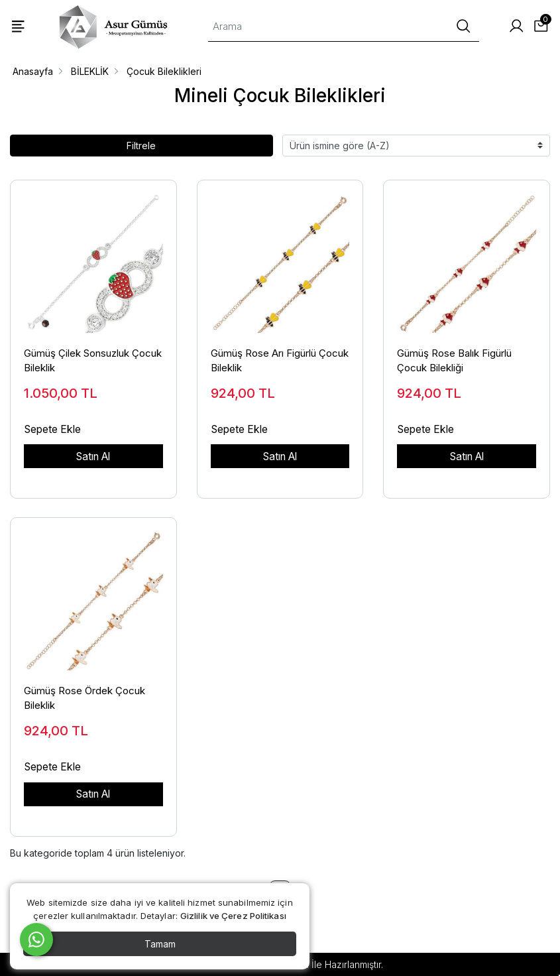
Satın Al (93, 457)
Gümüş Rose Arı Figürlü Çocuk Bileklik (280, 361)
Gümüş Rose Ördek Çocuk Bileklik (84, 698)
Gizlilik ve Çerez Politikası (233, 916)
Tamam (160, 944)
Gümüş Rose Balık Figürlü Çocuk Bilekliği (454, 361)
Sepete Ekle (53, 429)
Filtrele (141, 146)
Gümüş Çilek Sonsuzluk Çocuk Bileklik (93, 361)
